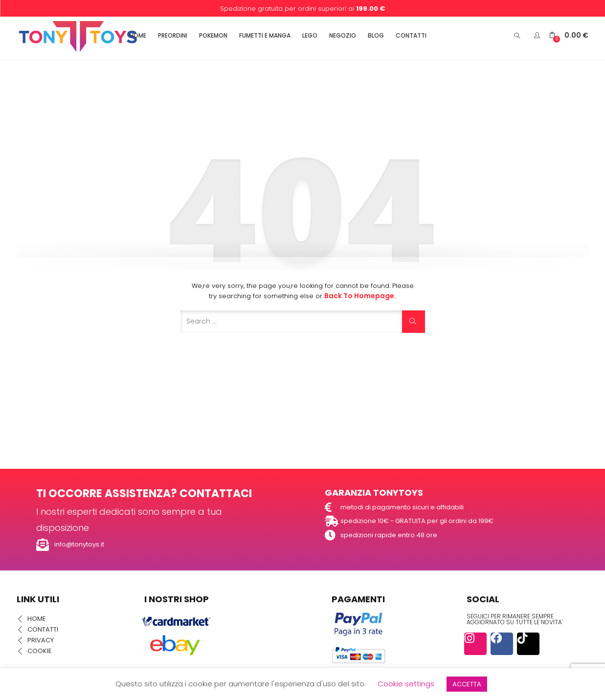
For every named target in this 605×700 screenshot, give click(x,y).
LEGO (310, 35)
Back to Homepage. (360, 296)
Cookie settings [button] (406, 684)
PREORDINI (173, 35)
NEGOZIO (343, 35)
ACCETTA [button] (467, 684)
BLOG (376, 35)
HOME (138, 35)
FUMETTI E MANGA (265, 35)
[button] (569, 35)
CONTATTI (411, 35)
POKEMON (213, 35)
